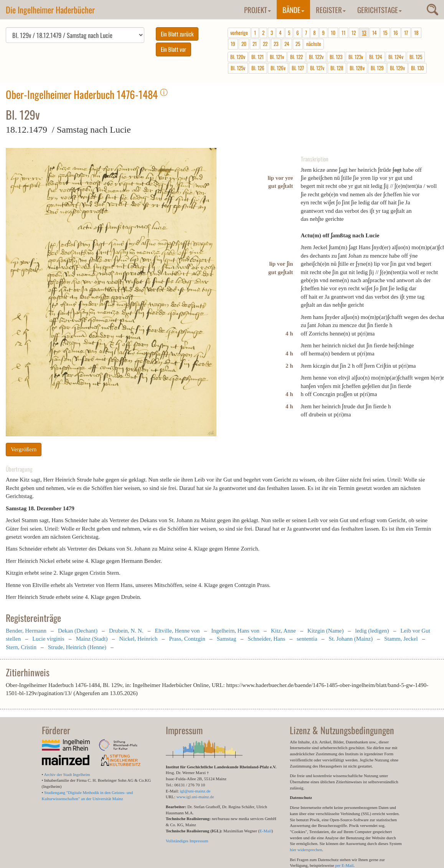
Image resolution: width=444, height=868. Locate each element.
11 (343, 33)
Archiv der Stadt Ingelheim (67, 774)
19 (233, 44)
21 (255, 44)
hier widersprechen (306, 850)
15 (385, 33)
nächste (314, 44)
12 (354, 33)
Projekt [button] (257, 10)
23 (276, 44)
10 (333, 33)
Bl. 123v (356, 57)
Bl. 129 (377, 68)
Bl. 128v (357, 68)
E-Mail (265, 831)
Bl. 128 (337, 68)
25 (298, 44)
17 (406, 33)
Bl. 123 (336, 57)
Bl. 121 (257, 57)
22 (265, 44)
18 (416, 33)
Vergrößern (24, 449)
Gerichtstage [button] (380, 10)
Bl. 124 (376, 57)
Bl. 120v (238, 57)
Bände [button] (293, 10)
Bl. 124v (396, 57)
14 (375, 33)
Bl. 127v (317, 68)
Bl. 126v (278, 68)
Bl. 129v (397, 68)
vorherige (239, 33)
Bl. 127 (298, 68)
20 (244, 44)
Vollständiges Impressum (187, 841)
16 (396, 33)
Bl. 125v (238, 68)
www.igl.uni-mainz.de (195, 797)
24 (287, 44)
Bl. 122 (296, 57)
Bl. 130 (418, 68)
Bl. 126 (258, 68)
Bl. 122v (316, 57)
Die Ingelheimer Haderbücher (50, 10)
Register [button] (331, 10)
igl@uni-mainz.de (195, 791)
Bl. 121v (277, 57)
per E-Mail (344, 865)
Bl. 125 (416, 57)
